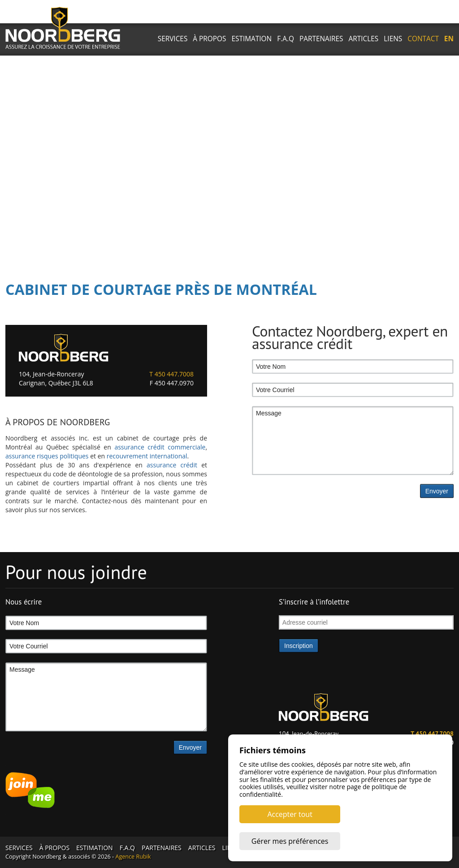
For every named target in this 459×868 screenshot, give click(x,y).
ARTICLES (364, 39)
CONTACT (423, 39)
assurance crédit (172, 465)
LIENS (393, 39)
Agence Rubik (133, 857)
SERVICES (173, 39)
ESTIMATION (252, 39)
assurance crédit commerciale (160, 447)
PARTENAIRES (321, 39)
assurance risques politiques (47, 456)
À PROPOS (209, 39)
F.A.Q (286, 39)
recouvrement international (147, 456)
